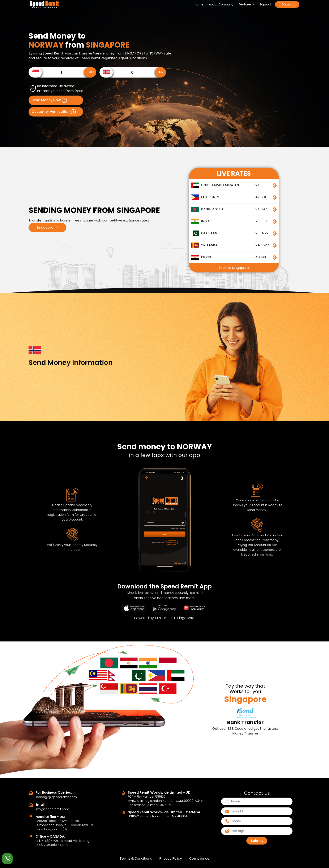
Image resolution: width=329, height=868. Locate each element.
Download (287, 4)
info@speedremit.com (52, 809)
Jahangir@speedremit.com (56, 797)
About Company (221, 4)
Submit (257, 841)
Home (200, 4)
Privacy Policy (171, 858)
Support (265, 4)
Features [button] (245, 4)
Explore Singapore (234, 268)
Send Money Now (49, 100)
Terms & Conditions (136, 858)
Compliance (199, 858)
